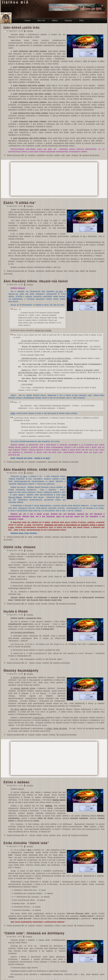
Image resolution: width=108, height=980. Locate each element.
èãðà (77, 271)
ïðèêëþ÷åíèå (50, 271)
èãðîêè (57, 155)
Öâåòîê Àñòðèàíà (14, 155)
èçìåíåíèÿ (32, 155)
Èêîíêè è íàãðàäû (16, 782)
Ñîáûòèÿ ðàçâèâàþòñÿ (21, 671)
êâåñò (82, 271)
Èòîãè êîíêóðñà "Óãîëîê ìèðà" (26, 843)
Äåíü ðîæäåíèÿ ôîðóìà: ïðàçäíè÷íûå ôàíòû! (36, 281)
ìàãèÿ (68, 155)
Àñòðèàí (30, 31)
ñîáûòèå (59, 271)
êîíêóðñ (44, 604)
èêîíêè (45, 835)
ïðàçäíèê (32, 462)
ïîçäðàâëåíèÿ (41, 462)
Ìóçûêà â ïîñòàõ (16, 611)
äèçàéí (38, 663)
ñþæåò (38, 735)
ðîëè (66, 271)
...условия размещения (96, 13)
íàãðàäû (52, 835)
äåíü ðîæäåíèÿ (66, 537)
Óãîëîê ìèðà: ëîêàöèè (20, 547)
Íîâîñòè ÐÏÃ (16, 2)
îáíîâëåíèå (41, 155)
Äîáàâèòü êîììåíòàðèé (91, 155)
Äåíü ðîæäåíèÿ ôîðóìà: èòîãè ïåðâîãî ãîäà (35, 470)
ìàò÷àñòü (50, 155)
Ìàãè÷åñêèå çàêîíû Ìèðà (21, 28)
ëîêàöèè (31, 604)
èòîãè (38, 604)
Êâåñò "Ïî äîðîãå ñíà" (20, 203)
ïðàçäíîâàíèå (53, 462)
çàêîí (63, 155)
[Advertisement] (47, 179)
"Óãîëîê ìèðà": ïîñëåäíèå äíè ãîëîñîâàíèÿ (34, 933)
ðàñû (59, 835)
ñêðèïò (32, 663)
